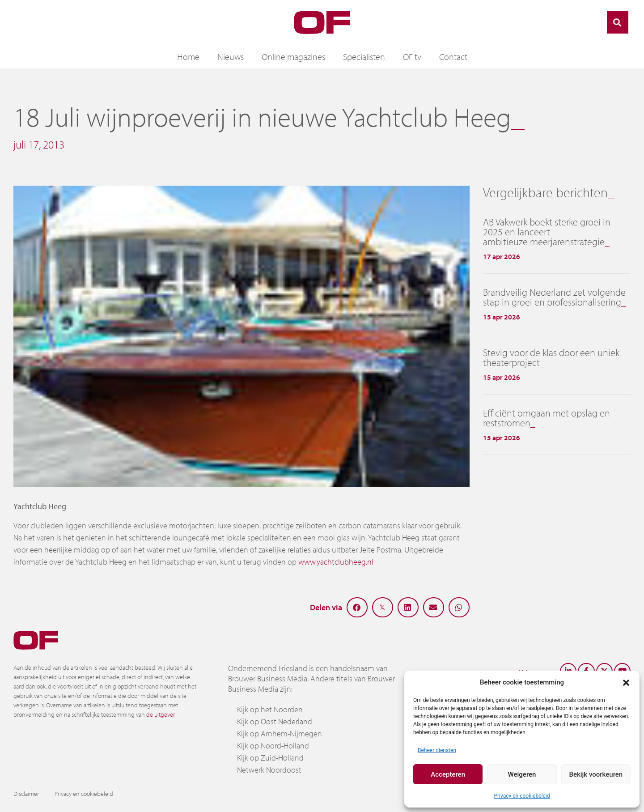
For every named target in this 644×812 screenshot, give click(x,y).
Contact (453, 57)
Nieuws (231, 57)
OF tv (412, 57)
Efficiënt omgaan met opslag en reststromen (547, 418)
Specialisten (364, 57)
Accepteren (448, 774)
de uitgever (160, 714)
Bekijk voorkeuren (596, 774)
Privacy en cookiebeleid (522, 796)
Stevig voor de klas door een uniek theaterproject (551, 357)
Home (188, 57)
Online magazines (293, 57)
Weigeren (522, 774)
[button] (626, 682)
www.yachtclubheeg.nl (336, 562)
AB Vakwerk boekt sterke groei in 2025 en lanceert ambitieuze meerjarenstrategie (547, 232)
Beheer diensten (437, 750)
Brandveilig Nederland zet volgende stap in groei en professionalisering (554, 297)
